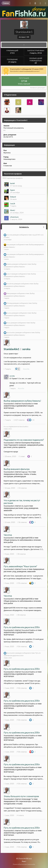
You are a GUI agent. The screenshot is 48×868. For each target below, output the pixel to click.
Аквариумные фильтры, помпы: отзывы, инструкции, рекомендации (20, 475)
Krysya (6, 427)
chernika (10, 235)
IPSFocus (29, 858)
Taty (8, 245)
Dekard (13, 197)
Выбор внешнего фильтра (17, 469)
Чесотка (8, 535)
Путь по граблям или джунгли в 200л (22, 627)
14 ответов (22, 488)
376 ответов (21, 583)
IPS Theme (20, 858)
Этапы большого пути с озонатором (21, 796)
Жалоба (26, 369)
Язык (24, 861)
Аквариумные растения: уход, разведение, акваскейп (24, 570)
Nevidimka (10, 284)
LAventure (14, 217)
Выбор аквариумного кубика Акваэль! (22, 401)
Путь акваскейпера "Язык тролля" (20, 566)
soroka (26, 349)
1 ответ (22, 456)
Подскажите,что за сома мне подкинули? (24, 440)
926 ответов (21, 646)
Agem (12, 190)
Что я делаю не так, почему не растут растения (22, 502)
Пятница (10, 303)
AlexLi (13, 210)
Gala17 (9, 274)
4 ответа (20, 815)
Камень (9, 264)
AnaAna (9, 313)
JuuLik (13, 203)
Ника (8, 293)
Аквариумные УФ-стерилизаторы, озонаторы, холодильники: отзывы (22, 802)
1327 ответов (19, 420)
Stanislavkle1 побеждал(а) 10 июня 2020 (27, 69)
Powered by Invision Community (24, 864)
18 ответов (21, 554)
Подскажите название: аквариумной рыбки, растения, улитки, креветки (24, 446)
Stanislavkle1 (11, 332)
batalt (12, 183)
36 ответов (22, 522)
